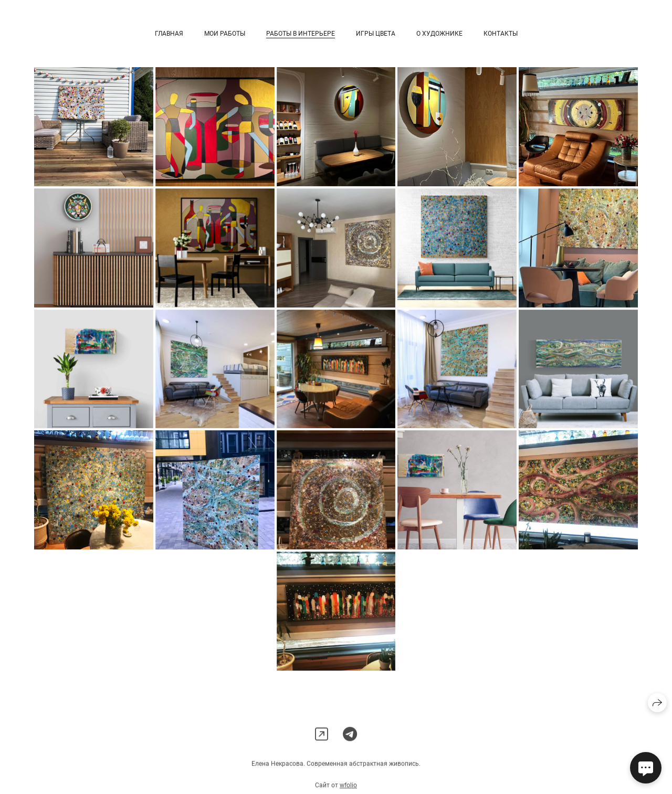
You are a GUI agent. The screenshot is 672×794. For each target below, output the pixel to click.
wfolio (348, 790)
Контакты (501, 34)
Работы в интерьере (301, 34)
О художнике (439, 34)
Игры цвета (376, 34)
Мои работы (225, 34)
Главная (169, 34)
